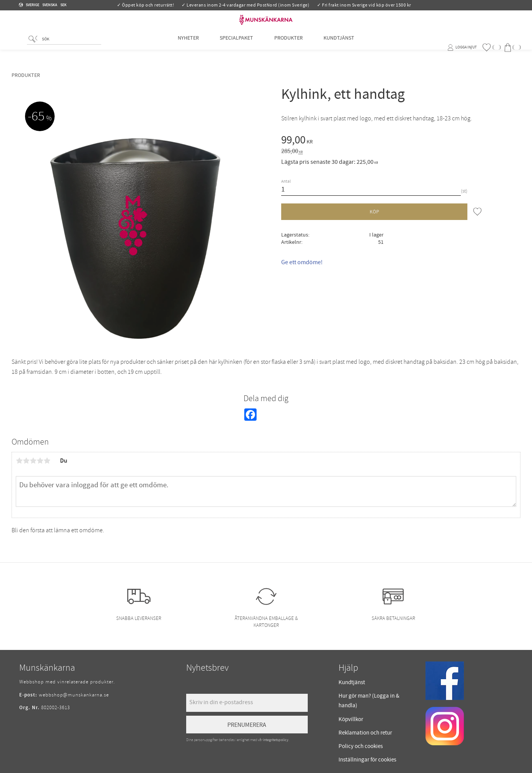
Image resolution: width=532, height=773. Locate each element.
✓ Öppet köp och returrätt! (145, 5)
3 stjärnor (33, 461)
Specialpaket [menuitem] (236, 47)
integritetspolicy (276, 740)
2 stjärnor (26, 461)
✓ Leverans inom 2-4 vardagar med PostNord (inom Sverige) (245, 5)
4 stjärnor (40, 461)
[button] (491, 47)
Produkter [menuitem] (289, 47)
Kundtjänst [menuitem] (339, 47)
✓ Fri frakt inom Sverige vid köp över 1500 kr (364, 5)
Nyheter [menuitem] (188, 47)
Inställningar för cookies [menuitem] (367, 760)
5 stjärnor (47, 461)
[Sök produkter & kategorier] (70, 49)
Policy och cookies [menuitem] (361, 746)
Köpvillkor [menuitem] (351, 719)
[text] (401, 141)
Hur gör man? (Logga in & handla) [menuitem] (369, 701)
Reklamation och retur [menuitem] (365, 733)
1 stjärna (19, 461)
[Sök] (33, 48)
